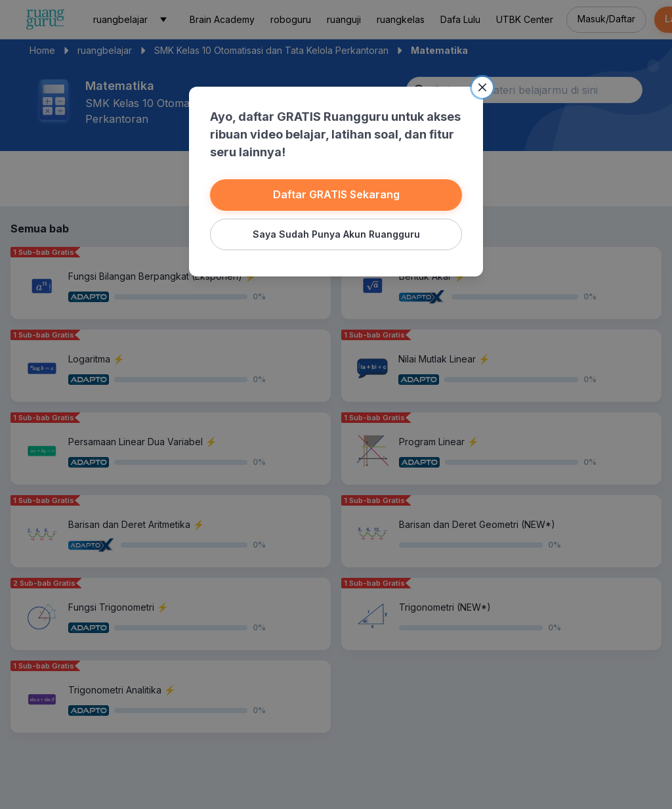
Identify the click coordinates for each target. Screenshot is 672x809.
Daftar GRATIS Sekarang (336, 194)
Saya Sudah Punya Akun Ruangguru (336, 234)
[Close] (482, 87)
